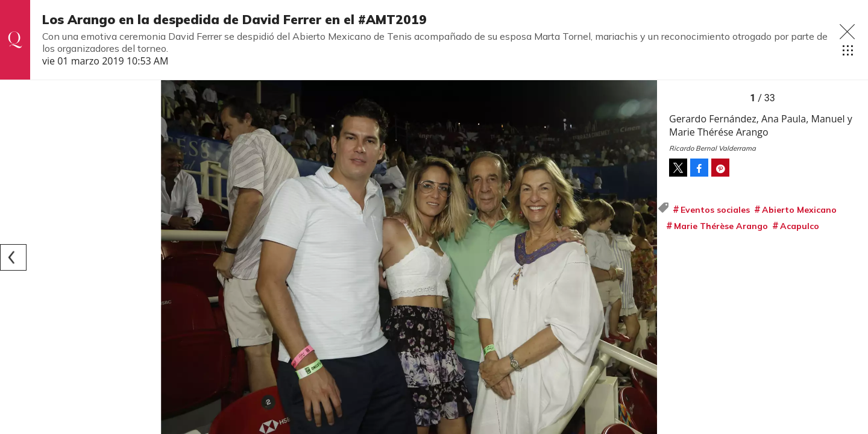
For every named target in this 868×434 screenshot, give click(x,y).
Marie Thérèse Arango (721, 226)
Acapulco (800, 226)
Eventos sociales (715, 210)
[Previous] (13, 257)
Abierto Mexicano (799, 210)
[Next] (644, 257)
